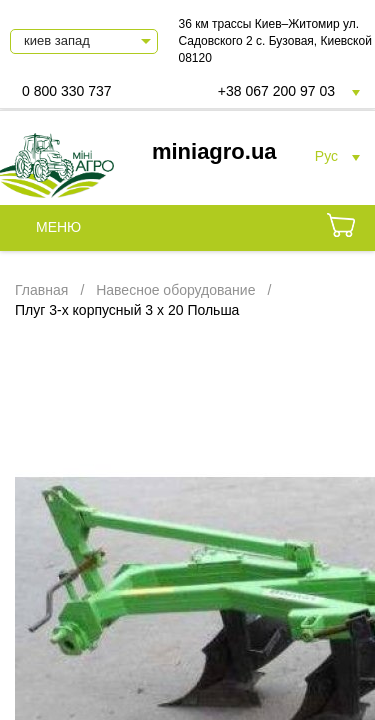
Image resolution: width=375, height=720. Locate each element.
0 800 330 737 (67, 91)
